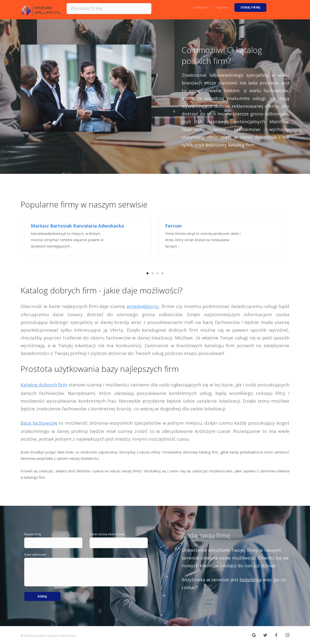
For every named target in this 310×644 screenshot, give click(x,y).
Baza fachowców (39, 423)
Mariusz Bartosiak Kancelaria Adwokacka (77, 226)
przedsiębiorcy (143, 306)
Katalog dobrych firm (44, 385)
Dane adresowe (35, 555)
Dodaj (43, 595)
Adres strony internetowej (107, 534)
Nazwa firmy (33, 534)
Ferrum (174, 226)
